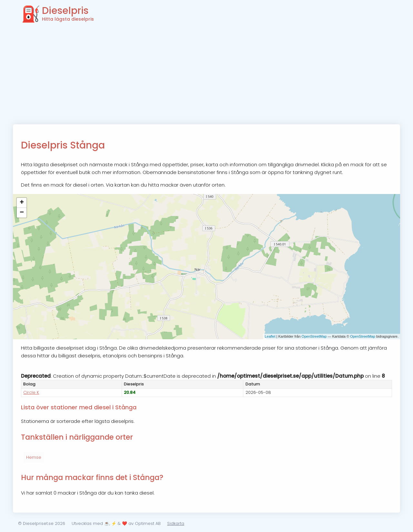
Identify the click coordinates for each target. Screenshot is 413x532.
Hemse (34, 457)
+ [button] (22, 203)
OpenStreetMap (314, 336)
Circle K (31, 392)
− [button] (22, 213)
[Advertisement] (206, 76)
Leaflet (270, 336)
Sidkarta (176, 523)
